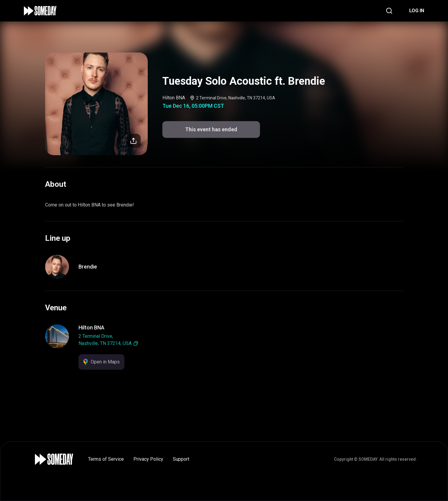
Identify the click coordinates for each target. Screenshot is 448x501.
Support (181, 459)
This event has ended (211, 129)
